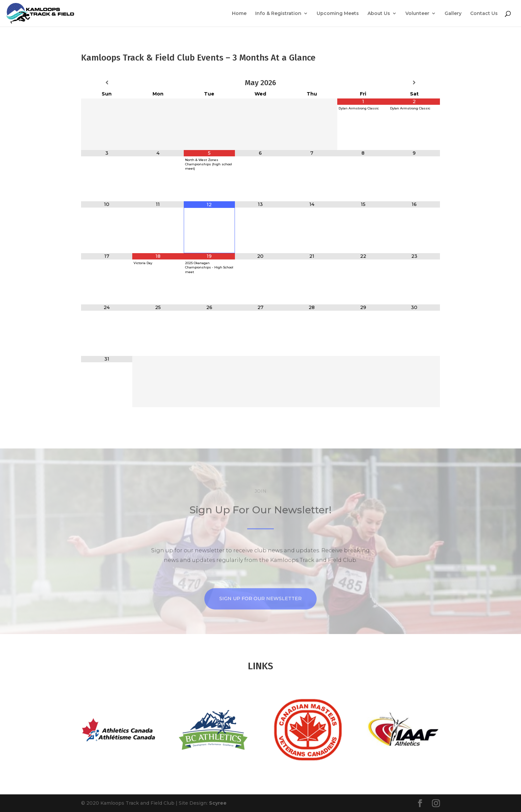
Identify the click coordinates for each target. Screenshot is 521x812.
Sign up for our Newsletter (260, 623)
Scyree (218, 803)
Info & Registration (278, 14)
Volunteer (417, 14)
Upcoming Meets (338, 14)
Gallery (453, 14)
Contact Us (484, 14)
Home (239, 14)
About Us (379, 14)
